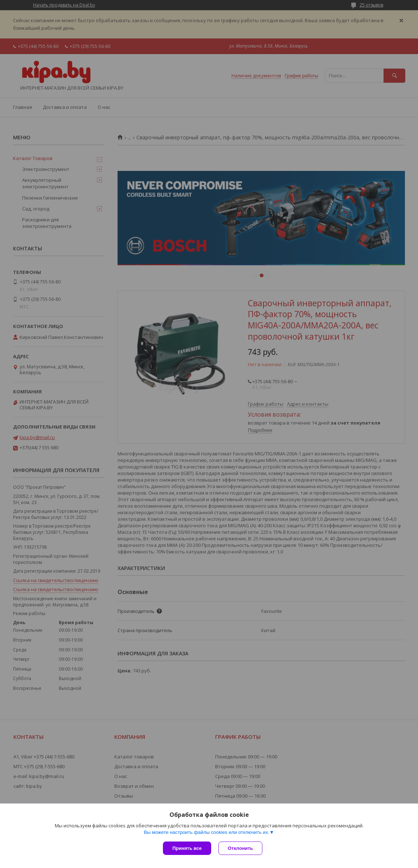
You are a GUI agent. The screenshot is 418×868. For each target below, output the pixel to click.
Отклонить (240, 848)
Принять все (187, 848)
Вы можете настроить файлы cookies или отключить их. (206, 832)
